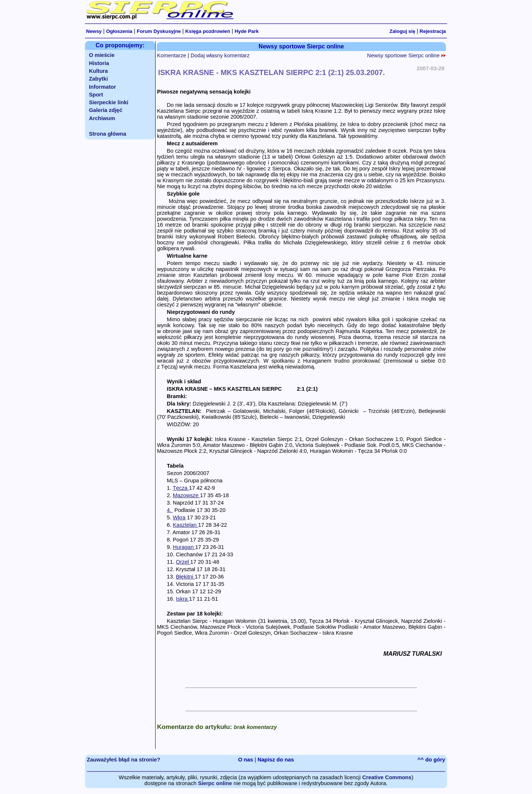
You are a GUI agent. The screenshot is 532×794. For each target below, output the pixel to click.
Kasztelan (185, 525)
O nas (245, 760)
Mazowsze (186, 495)
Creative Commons (387, 777)
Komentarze (172, 55)
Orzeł (183, 562)
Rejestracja (433, 31)
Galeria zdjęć (106, 110)
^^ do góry (431, 760)
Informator (103, 87)
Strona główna (108, 134)
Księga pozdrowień (207, 31)
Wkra (179, 518)
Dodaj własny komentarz (220, 55)
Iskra (183, 599)
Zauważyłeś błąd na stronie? (124, 760)
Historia (99, 63)
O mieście (102, 55)
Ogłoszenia (119, 31)
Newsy (94, 31)
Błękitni (185, 577)
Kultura (98, 71)
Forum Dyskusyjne (159, 31)
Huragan (184, 547)
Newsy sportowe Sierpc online (406, 55)
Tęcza (181, 488)
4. (170, 510)
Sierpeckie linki (109, 102)
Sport (96, 95)
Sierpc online (215, 783)
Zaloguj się (402, 31)
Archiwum (102, 118)
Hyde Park (247, 31)
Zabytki (98, 79)
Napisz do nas (276, 760)
